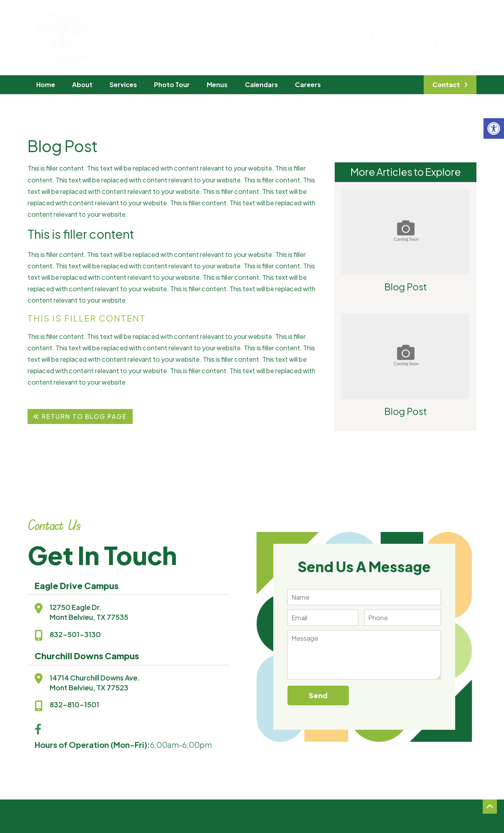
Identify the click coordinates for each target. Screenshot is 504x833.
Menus (217, 85)
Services (123, 85)
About (82, 85)
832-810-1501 (74, 704)
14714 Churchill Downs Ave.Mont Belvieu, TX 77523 (95, 682)
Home (46, 85)
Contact (446, 85)
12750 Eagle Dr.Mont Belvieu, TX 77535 (89, 612)
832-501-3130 (367, 43)
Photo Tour (172, 85)
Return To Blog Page (80, 416)
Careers (308, 85)
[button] (494, 128)
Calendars (261, 85)
